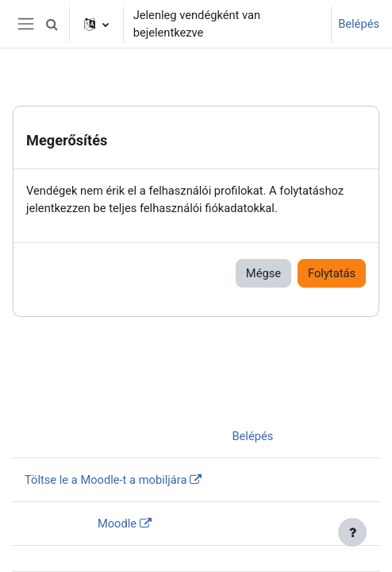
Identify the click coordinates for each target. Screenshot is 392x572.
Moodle (117, 524)
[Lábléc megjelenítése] (352, 532)
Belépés (359, 24)
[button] (52, 24)
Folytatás (332, 273)
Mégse (263, 273)
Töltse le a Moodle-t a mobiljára (106, 480)
